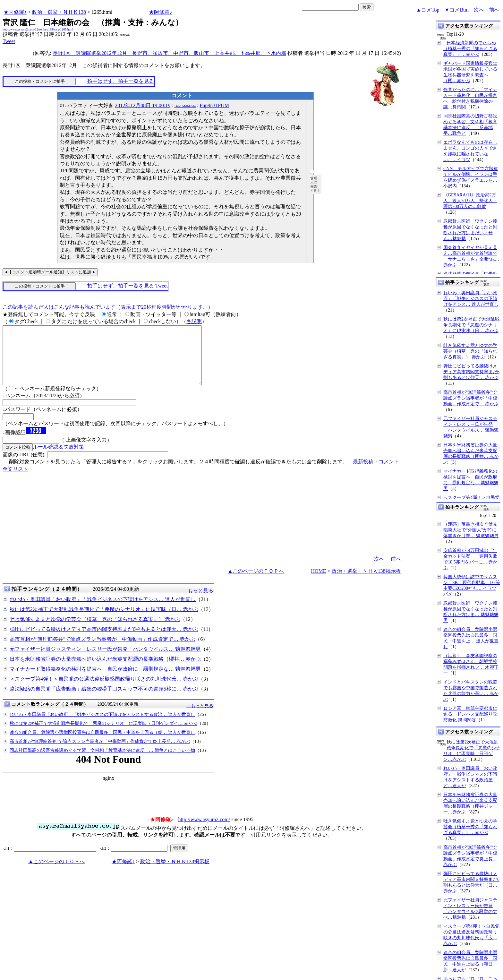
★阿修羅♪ (15, 12)
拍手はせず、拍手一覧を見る (121, 81)
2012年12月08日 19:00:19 (143, 105)
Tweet (9, 41)
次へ (479, 10)
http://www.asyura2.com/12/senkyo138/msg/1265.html (38, 29)
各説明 (194, 321)
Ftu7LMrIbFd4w (185, 106)
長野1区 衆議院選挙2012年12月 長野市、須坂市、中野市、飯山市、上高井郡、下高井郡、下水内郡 (169, 53)
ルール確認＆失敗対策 (58, 458)
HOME (318, 583)
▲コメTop (428, 10)
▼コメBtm (457, 10)
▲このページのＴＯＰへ (256, 583)
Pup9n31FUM (214, 105)
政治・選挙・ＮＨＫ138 (59, 12)
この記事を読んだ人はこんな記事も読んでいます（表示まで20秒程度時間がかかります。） (108, 307)
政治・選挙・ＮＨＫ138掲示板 (366, 583)
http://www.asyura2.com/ (204, 831)
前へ (494, 10)
